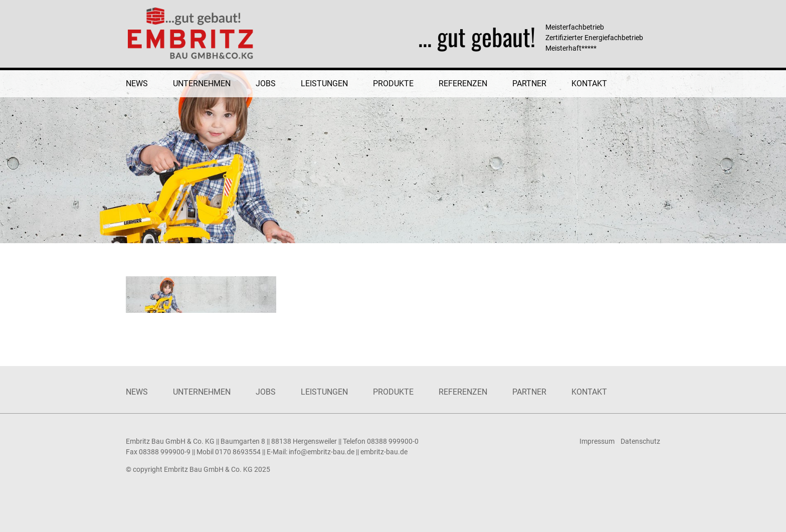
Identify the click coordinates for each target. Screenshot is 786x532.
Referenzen (463, 83)
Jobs (266, 83)
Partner (529, 83)
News (137, 83)
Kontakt (589, 83)
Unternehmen (202, 83)
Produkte (393, 83)
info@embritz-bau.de (322, 452)
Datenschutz (640, 441)
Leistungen (324, 83)
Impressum (597, 441)
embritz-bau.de (384, 452)
